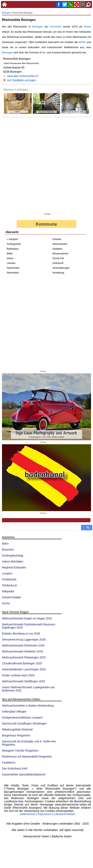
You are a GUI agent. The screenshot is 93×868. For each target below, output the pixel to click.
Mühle (88, 27)
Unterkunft (58, 263)
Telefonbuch (10, 585)
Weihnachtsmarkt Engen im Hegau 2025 (27, 618)
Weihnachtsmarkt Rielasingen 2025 (24, 657)
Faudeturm (9, 763)
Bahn (5, 544)
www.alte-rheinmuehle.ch (23, 76)
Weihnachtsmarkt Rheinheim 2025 (23, 645)
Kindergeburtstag (13, 556)
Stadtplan (57, 249)
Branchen (8, 550)
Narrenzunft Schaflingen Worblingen (24, 723)
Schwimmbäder (12, 597)
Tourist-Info (58, 258)
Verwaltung (58, 273)
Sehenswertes (60, 244)
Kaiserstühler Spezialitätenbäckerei (24, 774)
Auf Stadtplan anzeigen (22, 80)
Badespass (13, 249)
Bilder (10, 254)
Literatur (11, 263)
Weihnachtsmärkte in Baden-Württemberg (28, 706)
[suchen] (40, 528)
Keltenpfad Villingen (14, 712)
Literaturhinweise (64, 814)
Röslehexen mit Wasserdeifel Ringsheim (27, 757)
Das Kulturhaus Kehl (15, 768)
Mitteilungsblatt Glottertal (17, 729)
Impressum (45, 814)
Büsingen (6, 13)
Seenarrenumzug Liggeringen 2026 (24, 640)
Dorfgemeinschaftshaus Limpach (22, 718)
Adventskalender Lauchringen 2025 (24, 669)
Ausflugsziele (14, 244)
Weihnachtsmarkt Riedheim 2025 (22, 651)
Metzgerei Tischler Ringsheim (20, 751)
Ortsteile (57, 239)
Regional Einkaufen (14, 567)
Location (7, 573)
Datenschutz (28, 814)
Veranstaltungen (61, 268)
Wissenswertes (60, 254)
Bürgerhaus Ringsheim (16, 735)
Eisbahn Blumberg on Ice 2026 (21, 634)
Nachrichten (13, 268)
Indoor (10, 258)
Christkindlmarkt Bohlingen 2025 (22, 663)
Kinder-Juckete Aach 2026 (18, 675)
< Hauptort (12, 239)
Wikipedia (8, 591)
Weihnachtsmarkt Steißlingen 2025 (24, 681)
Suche (6, 603)
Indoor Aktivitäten (13, 561)
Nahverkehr (13, 273)
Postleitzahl (9, 579)
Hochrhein (56, 27)
